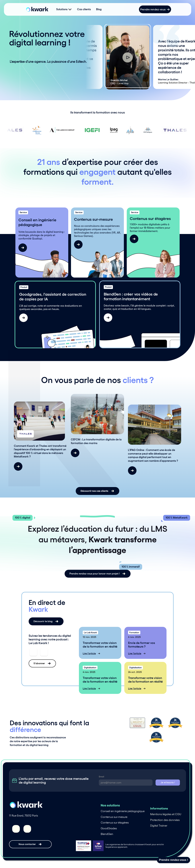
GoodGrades (109, 828)
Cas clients (84, 9)
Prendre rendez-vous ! (174, 860)
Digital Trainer (159, 826)
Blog (99, 9)
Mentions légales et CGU (166, 814)
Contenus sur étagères (115, 823)
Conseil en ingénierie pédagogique (123, 811)
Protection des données (165, 820)
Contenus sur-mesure (114, 817)
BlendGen (107, 834)
